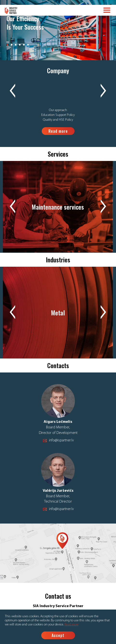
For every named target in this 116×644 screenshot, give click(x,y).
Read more (71, 625)
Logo (11, 11)
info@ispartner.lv (61, 440)
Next (103, 91)
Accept (58, 635)
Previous (13, 91)
